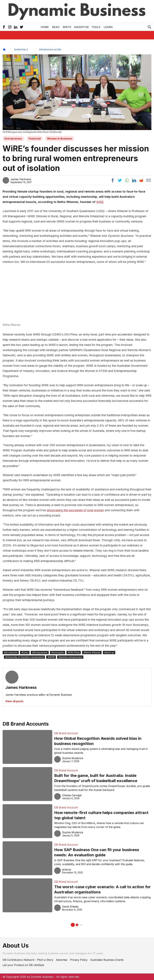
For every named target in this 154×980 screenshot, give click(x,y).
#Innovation (58, 652)
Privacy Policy (79, 960)
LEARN (108, 27)
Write (67, 27)
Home (45, 27)
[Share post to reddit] (141, 180)
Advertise (81, 27)
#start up (109, 652)
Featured (35, 139)
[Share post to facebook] (113, 180)
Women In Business (60, 139)
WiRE (100, 202)
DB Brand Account (66, 733)
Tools (96, 27)
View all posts (14, 701)
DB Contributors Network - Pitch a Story (28, 960)
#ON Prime (74, 652)
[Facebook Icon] (4, 27)
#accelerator (11, 652)
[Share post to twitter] (120, 180)
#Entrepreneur (40, 652)
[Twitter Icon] (21, 27)
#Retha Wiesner (92, 652)
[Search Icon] (149, 27)
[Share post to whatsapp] (127, 180)
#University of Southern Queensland (24, 657)
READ (56, 27)
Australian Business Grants (107, 960)
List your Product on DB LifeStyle (23, 965)
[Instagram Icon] (10, 27)
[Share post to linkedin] (134, 180)
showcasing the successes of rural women (75, 510)
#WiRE (51, 657)
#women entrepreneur (70, 657)
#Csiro (25, 652)
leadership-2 (21, 49)
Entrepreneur (13, 139)
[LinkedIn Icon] (16, 27)
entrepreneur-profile (50, 49)
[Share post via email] (148, 180)
